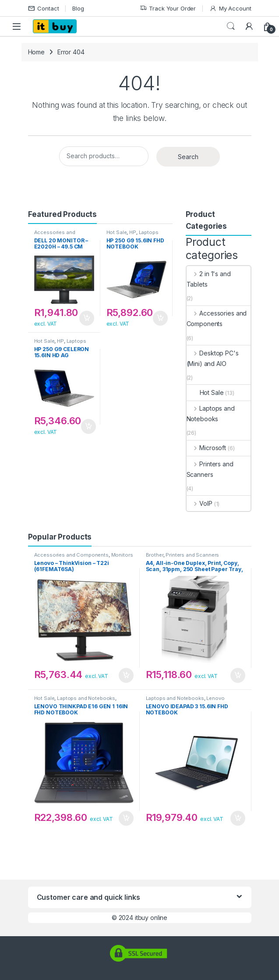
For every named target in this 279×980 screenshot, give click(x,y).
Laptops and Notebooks (132, 235)
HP (133, 232)
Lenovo (215, 698)
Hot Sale (117, 232)
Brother (155, 555)
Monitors (122, 555)
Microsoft (207, 448)
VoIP (200, 503)
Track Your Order (168, 9)
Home (36, 52)
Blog (78, 8)
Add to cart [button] (87, 318)
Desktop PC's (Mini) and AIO (213, 358)
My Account (230, 9)
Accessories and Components (55, 235)
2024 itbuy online (143, 918)
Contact (44, 9)
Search (231, 26)
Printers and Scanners (210, 469)
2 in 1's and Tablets (209, 279)
